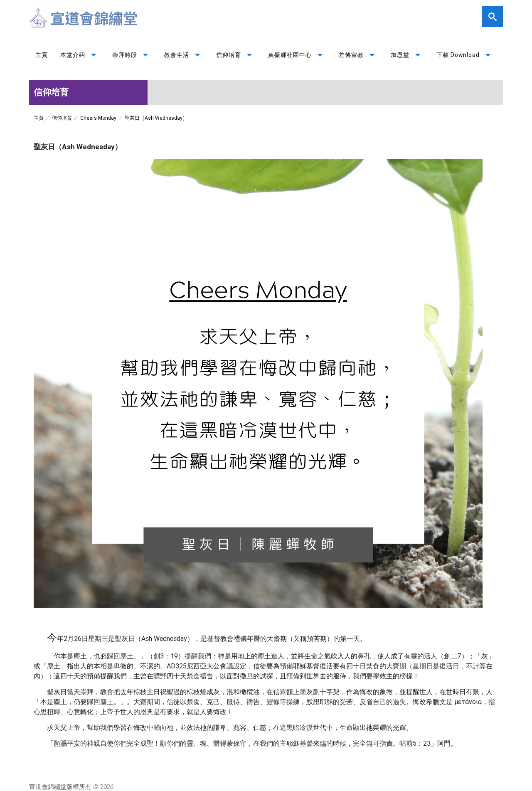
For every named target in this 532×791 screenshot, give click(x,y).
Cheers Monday (98, 118)
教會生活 (184, 55)
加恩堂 (407, 55)
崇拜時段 (132, 55)
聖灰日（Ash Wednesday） (156, 118)
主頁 (42, 55)
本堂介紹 (80, 55)
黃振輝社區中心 (297, 55)
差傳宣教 (358, 55)
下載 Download (465, 55)
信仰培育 (236, 55)
